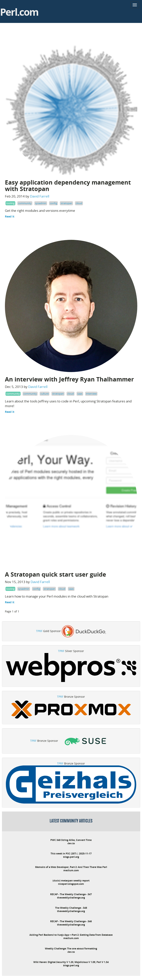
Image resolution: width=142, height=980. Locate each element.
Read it (10, 216)
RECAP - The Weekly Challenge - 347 (71, 894)
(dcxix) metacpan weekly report (71, 881)
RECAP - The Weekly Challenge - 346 (71, 921)
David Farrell (40, 196)
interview (91, 394)
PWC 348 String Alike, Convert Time (71, 840)
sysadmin (41, 203)
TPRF (39, 631)
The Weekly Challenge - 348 (71, 908)
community (25, 203)
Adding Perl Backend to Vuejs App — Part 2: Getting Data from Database (71, 935)
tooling (10, 203)
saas (80, 394)
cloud (79, 203)
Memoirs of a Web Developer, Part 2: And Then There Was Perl (71, 867)
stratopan (66, 203)
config (53, 203)
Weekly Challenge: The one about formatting (71, 949)
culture (45, 394)
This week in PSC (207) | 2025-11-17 (71, 854)
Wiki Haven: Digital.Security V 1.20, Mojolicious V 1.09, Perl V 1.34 (71, 962)
